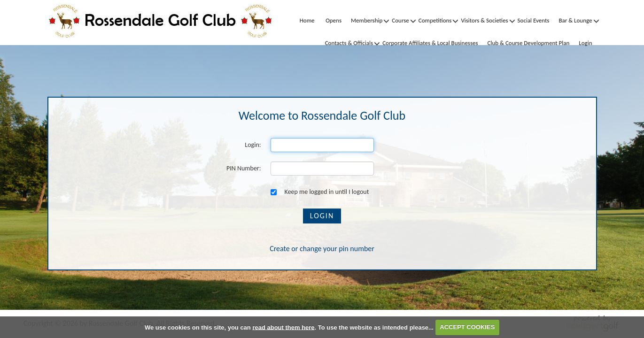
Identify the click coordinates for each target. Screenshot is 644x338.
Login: (253, 145)
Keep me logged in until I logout (320, 192)
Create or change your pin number (322, 249)
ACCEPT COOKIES (467, 327)
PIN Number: (244, 168)
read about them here (283, 327)
